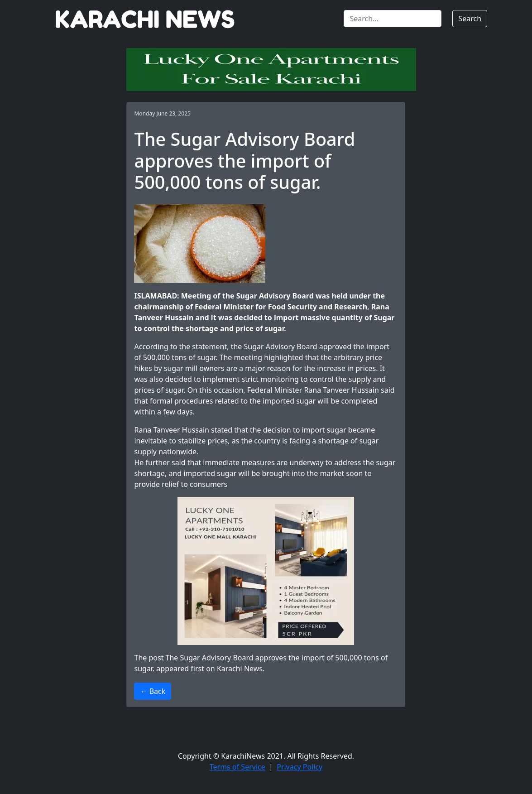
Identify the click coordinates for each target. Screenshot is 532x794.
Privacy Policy (300, 767)
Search (470, 19)
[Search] (393, 19)
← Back (153, 691)
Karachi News (240, 669)
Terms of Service (237, 767)
